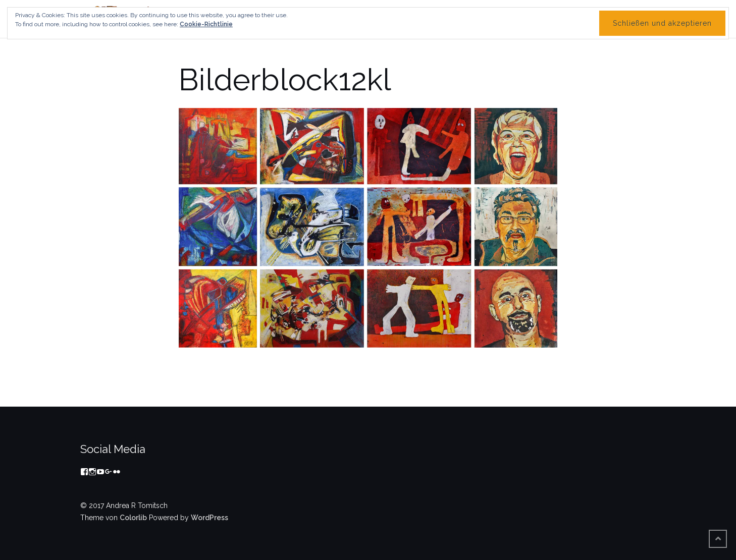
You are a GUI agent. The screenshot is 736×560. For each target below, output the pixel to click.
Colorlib (133, 518)
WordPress (209, 518)
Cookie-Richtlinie (206, 24)
